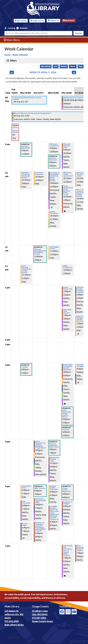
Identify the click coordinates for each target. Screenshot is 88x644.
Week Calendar (20, 55)
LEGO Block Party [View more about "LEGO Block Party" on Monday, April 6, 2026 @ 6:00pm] (26, 487)
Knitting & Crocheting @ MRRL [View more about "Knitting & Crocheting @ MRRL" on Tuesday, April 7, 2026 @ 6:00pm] (40, 500)
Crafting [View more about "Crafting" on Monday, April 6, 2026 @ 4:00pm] (24, 367)
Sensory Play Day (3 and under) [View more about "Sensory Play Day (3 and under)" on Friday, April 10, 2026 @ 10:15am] (81, 174)
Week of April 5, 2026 (43, 72)
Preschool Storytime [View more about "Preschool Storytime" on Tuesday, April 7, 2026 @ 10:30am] (39, 173)
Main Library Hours (14, 625)
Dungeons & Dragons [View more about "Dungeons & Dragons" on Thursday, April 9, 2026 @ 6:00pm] (68, 503)
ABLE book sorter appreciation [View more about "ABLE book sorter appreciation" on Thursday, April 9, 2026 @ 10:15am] (68, 174)
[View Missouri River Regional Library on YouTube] (74, 612)
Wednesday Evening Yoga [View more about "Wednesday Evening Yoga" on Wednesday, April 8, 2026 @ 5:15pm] (54, 459)
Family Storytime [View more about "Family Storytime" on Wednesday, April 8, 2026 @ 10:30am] (54, 212)
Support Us (53, 21)
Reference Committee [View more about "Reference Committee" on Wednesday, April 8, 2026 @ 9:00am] (54, 145)
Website (24, 28)
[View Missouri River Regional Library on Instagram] (68, 612)
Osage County (38, 21)
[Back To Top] (13, 636)
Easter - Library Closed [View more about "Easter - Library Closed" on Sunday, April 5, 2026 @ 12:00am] (15, 130)
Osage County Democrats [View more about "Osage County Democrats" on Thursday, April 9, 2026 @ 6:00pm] (67, 490)
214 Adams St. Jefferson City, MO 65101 (14, 614)
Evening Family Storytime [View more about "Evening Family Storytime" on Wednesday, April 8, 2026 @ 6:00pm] (54, 488)
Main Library (22, 21)
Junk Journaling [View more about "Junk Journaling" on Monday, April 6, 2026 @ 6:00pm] (26, 502)
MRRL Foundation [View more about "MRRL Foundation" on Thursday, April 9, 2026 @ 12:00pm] (68, 267)
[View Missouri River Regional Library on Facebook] (62, 612)
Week (73, 66)
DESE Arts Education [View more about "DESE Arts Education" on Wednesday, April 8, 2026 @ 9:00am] (53, 159)
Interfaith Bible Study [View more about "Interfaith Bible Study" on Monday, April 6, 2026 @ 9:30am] (25, 147)
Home (8, 55)
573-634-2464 (12, 621)
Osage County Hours (43, 621)
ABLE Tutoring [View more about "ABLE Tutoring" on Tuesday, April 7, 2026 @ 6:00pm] (40, 488)
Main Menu (12, 40)
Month (64, 66)
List (56, 66)
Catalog (12, 28)
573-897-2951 (39, 618)
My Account (69, 21)
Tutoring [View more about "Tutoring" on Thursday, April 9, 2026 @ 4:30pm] (66, 429)
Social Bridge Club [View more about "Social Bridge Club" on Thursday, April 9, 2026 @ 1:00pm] (68, 288)
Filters (13, 61)
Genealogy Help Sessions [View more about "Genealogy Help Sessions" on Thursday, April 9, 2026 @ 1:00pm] (67, 311)
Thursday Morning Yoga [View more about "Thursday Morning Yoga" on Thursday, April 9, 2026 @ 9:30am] (67, 146)
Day (81, 66)
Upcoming (46, 66)
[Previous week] (12, 72)
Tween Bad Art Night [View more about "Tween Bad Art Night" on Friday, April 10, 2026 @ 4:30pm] (81, 365)
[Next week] (74, 72)
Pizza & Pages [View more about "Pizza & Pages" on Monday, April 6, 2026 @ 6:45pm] (25, 524)
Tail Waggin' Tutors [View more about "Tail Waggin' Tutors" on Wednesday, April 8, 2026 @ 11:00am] (55, 248)
